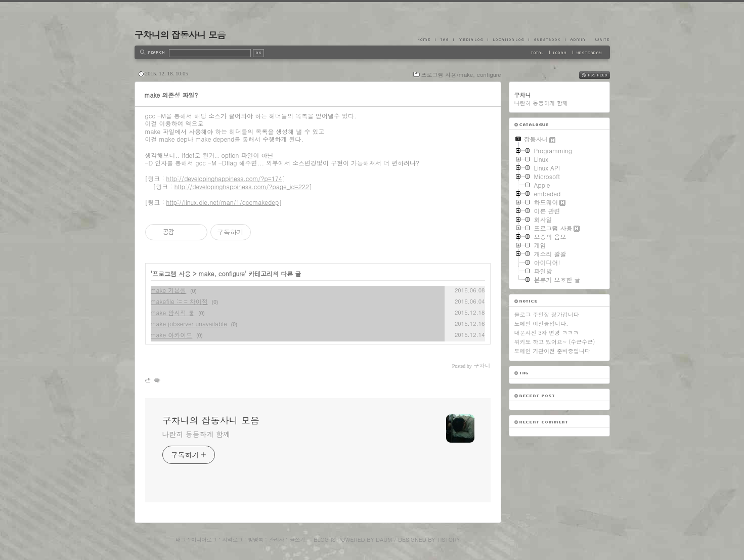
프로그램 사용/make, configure (461, 75)
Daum (384, 540)
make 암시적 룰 (173, 312)
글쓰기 (297, 540)
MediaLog (470, 39)
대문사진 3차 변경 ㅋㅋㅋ (546, 333)
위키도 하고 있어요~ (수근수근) (555, 342)
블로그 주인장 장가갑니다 (547, 314)
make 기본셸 (169, 290)
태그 (181, 540)
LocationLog (508, 39)
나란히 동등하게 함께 (196, 434)
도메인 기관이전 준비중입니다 (552, 351)
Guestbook (547, 39)
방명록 (255, 540)
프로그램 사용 (171, 273)
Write (600, 39)
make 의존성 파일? (171, 95)
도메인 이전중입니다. (541, 324)
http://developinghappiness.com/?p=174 (224, 178)
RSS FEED (602, 75)
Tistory (448, 540)
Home (426, 39)
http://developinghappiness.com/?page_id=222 (242, 186)
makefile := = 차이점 (179, 301)
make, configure (222, 273)
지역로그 (232, 540)
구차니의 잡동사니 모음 (180, 35)
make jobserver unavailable (189, 324)
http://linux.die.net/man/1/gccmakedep (223, 202)
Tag (444, 39)
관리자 (276, 540)
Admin (577, 39)
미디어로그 (204, 540)
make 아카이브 (172, 335)
